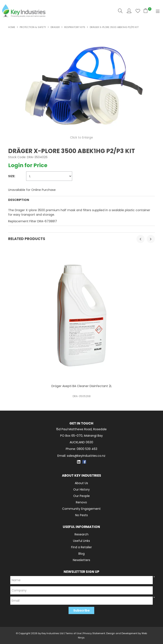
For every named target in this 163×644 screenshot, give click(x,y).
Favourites (138, 11)
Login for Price (28, 165)
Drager (55, 27)
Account (129, 11)
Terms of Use (73, 633)
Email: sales (81, 456)
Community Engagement (81, 509)
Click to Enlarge (81, 137)
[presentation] (141, 239)
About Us (81, 483)
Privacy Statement (94, 633)
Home (12, 27)
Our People (81, 496)
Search (120, 11)
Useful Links (81, 541)
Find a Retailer (81, 547)
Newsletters (81, 560)
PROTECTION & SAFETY (33, 27)
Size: (12, 176)
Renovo (81, 502)
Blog (81, 554)
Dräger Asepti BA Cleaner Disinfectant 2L (82, 386)
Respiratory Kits (75, 27)
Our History (81, 489)
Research (81, 534)
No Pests (81, 515)
